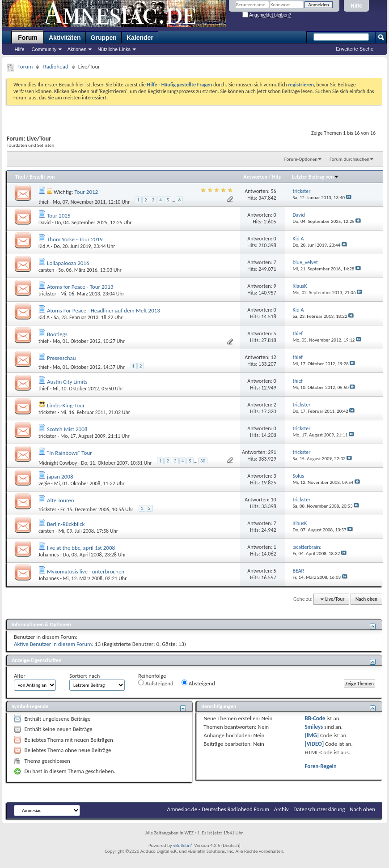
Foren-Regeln (320, 766)
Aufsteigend (156, 683)
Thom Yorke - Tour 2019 (75, 239)
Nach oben (366, 599)
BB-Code (315, 718)
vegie (44, 483)
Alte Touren (61, 500)
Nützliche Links (114, 49)
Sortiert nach (85, 676)
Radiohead (55, 66)
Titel (20, 177)
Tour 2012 (86, 192)
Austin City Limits (67, 382)
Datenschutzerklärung (319, 809)
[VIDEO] (314, 744)
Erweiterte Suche (355, 49)
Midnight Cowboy (58, 462)
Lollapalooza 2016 (68, 263)
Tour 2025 (59, 216)
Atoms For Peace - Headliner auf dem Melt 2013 (104, 310)
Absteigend (198, 683)
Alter (20, 676)
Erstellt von (42, 177)
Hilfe (356, 6)
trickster (47, 294)
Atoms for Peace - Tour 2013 (80, 287)
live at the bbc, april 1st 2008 (81, 548)
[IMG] (312, 735)
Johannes (49, 555)
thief (44, 201)
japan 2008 (60, 477)
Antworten (255, 177)
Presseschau (61, 358)
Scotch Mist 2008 (67, 429)
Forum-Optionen (301, 159)
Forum (28, 38)
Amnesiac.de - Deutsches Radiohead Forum (218, 809)
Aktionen (77, 49)
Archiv (281, 809)
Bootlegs (57, 334)
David (44, 222)
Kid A (44, 246)
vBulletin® (183, 845)
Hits (277, 177)
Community (44, 49)
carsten (46, 270)
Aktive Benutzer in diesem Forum (53, 644)
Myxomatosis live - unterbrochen (86, 571)
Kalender (140, 38)
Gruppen (104, 38)
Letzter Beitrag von (316, 177)
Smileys (314, 727)
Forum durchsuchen (349, 159)
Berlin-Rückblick (66, 524)
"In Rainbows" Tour (70, 453)
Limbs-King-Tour (66, 405)
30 (203, 461)
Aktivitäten (65, 38)
